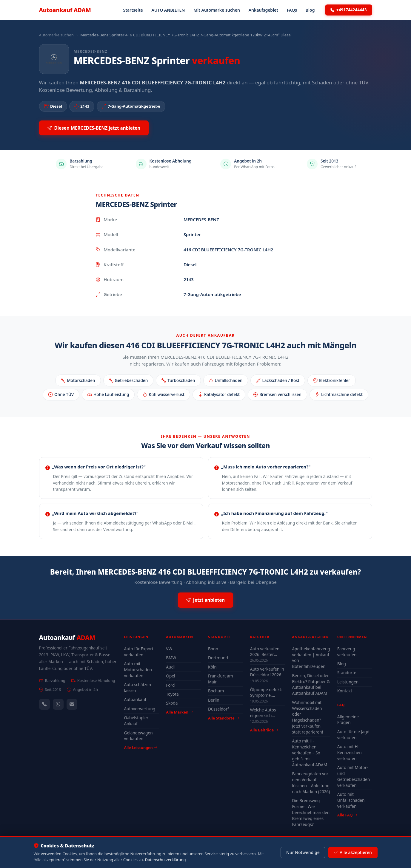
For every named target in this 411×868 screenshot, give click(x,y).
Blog (310, 10)
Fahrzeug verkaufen (347, 652)
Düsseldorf (218, 709)
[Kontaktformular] (72, 704)
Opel (170, 676)
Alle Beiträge (264, 730)
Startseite (133, 10)
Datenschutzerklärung (166, 860)
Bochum (216, 691)
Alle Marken (179, 712)
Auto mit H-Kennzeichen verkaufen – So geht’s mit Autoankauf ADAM (310, 753)
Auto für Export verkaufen (139, 652)
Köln (212, 667)
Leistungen (348, 682)
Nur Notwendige (303, 852)
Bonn (213, 649)
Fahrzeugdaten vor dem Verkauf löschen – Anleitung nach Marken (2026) (311, 783)
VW (169, 649)
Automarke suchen (56, 35)
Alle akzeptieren (353, 852)
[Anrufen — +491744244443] (44, 704)
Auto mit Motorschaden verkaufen (138, 670)
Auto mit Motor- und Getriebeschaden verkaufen (354, 776)
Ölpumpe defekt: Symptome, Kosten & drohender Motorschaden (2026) (266, 692)
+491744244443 (349, 10)
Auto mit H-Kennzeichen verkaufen (350, 752)
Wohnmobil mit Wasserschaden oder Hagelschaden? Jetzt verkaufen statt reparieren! (307, 717)
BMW (171, 658)
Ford (170, 685)
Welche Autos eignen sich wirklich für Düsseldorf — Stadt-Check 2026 (267, 713)
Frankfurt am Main (221, 679)
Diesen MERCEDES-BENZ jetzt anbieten (94, 128)
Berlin (214, 700)
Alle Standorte (224, 718)
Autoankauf (65, 10)
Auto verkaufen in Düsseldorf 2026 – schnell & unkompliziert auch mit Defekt (267, 672)
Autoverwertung (140, 709)
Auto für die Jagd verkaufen (353, 735)
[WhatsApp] (58, 704)
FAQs (292, 10)
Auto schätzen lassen (138, 687)
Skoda (172, 703)
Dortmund (218, 658)
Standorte (347, 673)
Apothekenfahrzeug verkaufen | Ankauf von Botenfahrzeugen (311, 658)
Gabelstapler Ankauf (136, 721)
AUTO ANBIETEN (168, 10)
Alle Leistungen (141, 748)
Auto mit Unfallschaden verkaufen (351, 800)
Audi (170, 667)
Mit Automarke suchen (217, 10)
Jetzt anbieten (205, 600)
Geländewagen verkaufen (138, 736)
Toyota (172, 694)
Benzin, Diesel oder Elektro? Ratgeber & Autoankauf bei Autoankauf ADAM (311, 684)
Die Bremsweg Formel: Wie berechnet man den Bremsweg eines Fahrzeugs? (311, 812)
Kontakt (345, 691)
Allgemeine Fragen (348, 720)
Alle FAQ (347, 815)
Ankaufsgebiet (263, 10)
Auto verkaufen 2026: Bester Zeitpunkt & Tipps (267, 652)
